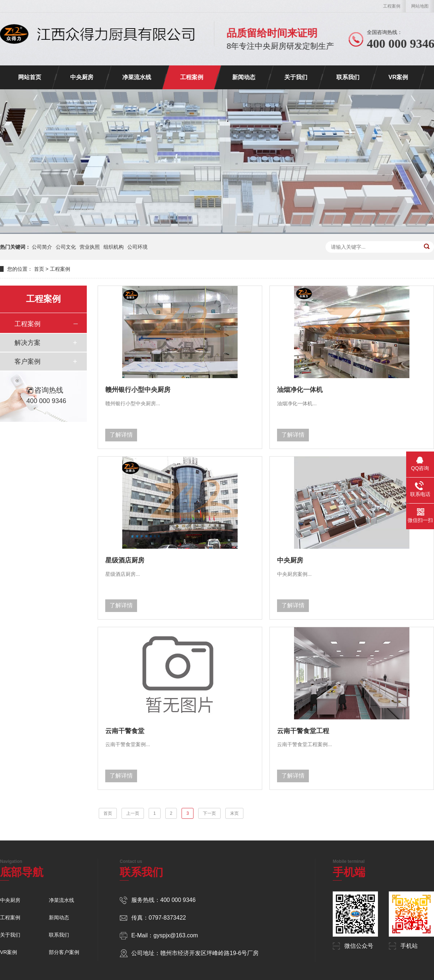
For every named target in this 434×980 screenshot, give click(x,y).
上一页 (133, 813)
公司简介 (42, 247)
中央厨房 (82, 77)
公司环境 (137, 247)
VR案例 (398, 77)
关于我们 (296, 77)
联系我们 (348, 77)
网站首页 (30, 77)
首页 (39, 269)
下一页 (209, 813)
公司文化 (66, 247)
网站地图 (420, 6)
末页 (234, 813)
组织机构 (114, 247)
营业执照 (90, 247)
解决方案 (27, 343)
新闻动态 (244, 77)
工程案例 (392, 6)
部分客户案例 (64, 952)
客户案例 (27, 361)
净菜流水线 (137, 77)
